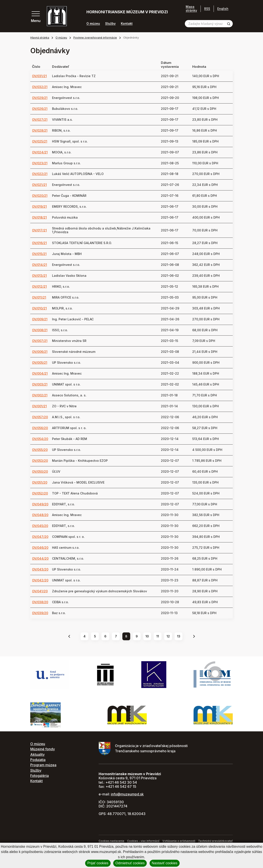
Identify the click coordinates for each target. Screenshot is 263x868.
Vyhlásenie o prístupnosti (179, 841)
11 (158, 636)
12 (168, 636)
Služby (110, 24)
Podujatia (38, 760)
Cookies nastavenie (111, 841)
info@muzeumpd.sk (127, 794)
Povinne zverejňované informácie (95, 38)
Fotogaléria (40, 776)
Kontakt (127, 24)
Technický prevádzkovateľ (215, 841)
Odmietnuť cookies (130, 863)
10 (147, 636)
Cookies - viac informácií (143, 841)
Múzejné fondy (43, 749)
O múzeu (93, 24)
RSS (207, 9)
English (223, 9)
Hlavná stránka (40, 38)
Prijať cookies (98, 863)
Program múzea (43, 765)
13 (179, 636)
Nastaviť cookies (165, 863)
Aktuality (37, 754)
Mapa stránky (191, 9)
